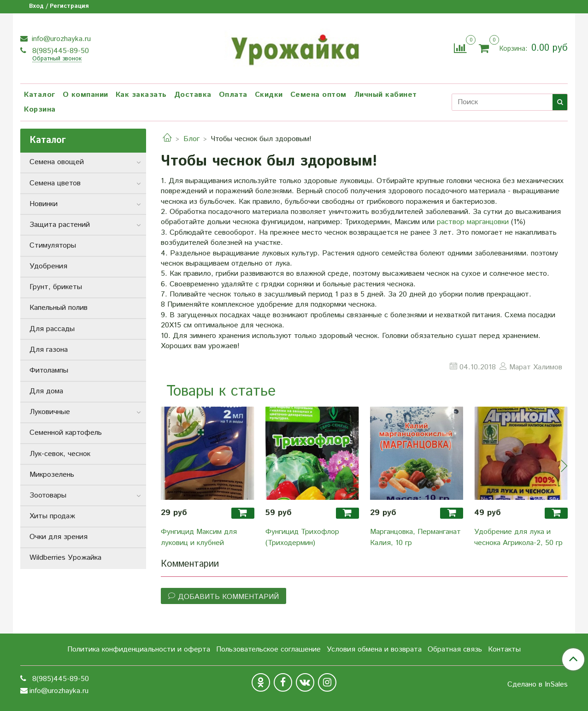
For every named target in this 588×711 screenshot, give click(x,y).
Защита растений (60, 225)
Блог (191, 139)
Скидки (269, 95)
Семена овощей (57, 162)
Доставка (193, 95)
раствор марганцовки (473, 222)
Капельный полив (59, 308)
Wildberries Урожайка (65, 558)
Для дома (46, 391)
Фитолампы (49, 370)
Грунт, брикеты (56, 287)
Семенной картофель (66, 433)
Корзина (40, 110)
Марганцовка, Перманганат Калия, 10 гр (415, 537)
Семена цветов (55, 183)
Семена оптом (318, 95)
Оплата (233, 95)
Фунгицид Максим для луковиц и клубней (199, 537)
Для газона (49, 350)
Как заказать (141, 95)
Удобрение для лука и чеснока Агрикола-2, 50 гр (518, 537)
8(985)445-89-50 (59, 51)
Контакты (504, 649)
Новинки (44, 204)
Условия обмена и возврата (374, 649)
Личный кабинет (385, 95)
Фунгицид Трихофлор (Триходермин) (302, 537)
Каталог (40, 95)
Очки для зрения (59, 537)
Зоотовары (48, 495)
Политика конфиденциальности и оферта (139, 649)
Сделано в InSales (538, 685)
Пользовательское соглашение (268, 649)
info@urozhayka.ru (60, 39)
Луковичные (50, 412)
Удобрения (48, 266)
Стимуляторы (53, 246)
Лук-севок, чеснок (60, 454)
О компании (85, 95)
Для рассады (52, 329)
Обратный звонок (57, 59)
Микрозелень (52, 475)
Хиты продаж (52, 516)
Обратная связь (455, 649)
